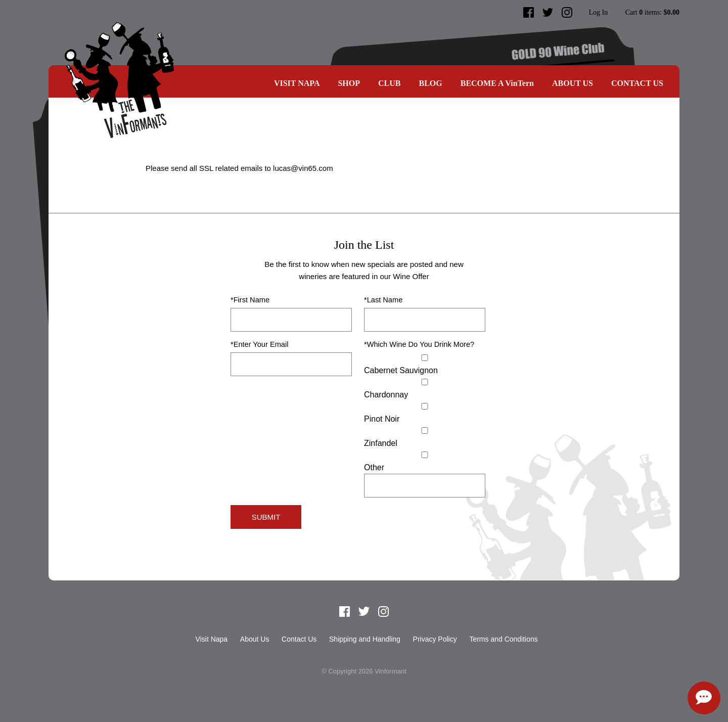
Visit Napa (297, 83)
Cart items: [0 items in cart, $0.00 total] (652, 13)
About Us (573, 83)
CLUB (389, 83)
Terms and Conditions (503, 639)
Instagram (567, 13)
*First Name (250, 300)
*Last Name (383, 300)
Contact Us (637, 83)
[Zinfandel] (425, 431)
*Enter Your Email (259, 344)
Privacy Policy (435, 639)
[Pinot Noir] (425, 406)
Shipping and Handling (365, 639)
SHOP (349, 83)
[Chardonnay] (425, 382)
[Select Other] (425, 455)
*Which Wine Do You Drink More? (419, 344)
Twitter (548, 13)
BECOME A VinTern (497, 83)
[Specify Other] (425, 486)
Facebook (529, 13)
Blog (430, 83)
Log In (598, 13)
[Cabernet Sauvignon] (425, 358)
